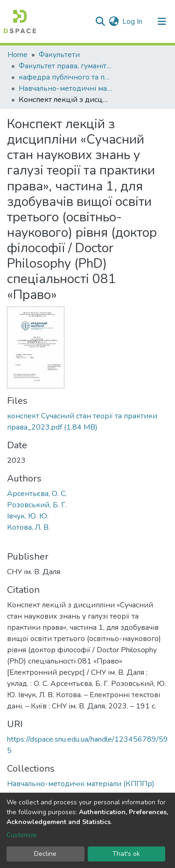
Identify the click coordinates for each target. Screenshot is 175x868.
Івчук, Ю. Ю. (28, 516)
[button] (114, 22)
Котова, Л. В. (28, 527)
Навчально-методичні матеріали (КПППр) (65, 88)
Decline (45, 854)
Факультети (59, 55)
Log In (133, 22)
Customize (22, 835)
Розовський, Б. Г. (37, 505)
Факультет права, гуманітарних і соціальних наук (65, 66)
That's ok (126, 854)
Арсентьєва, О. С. (37, 494)
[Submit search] (100, 22)
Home (17, 55)
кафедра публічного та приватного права (65, 77)
